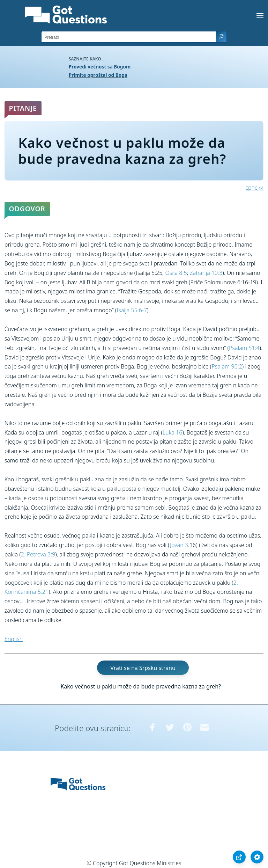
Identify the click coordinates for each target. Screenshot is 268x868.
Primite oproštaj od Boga (98, 75)
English (14, 639)
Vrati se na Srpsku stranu (143, 668)
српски (254, 188)
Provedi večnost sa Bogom (100, 67)
